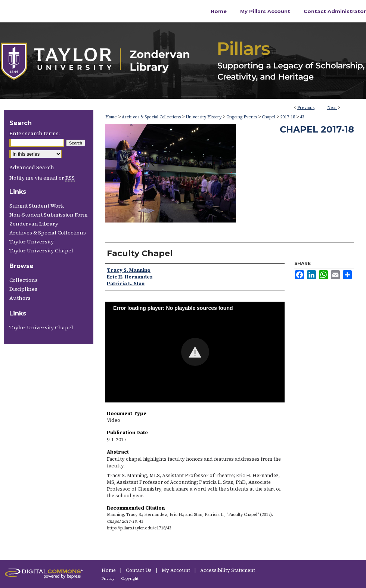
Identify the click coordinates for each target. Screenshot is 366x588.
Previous (306, 108)
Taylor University (32, 242)
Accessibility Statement (228, 570)
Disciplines (23, 289)
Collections (24, 280)
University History (204, 117)
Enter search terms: (35, 133)
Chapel (269, 117)
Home (111, 117)
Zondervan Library (34, 224)
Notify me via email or (42, 178)
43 (302, 117)
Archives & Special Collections (151, 117)
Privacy (108, 578)
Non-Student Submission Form (49, 215)
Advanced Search (32, 167)
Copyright (130, 578)
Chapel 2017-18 (317, 129)
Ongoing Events (242, 117)
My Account (176, 570)
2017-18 (288, 117)
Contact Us (139, 570)
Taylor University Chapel (41, 251)
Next (332, 108)
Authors (20, 298)
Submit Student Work (37, 206)
